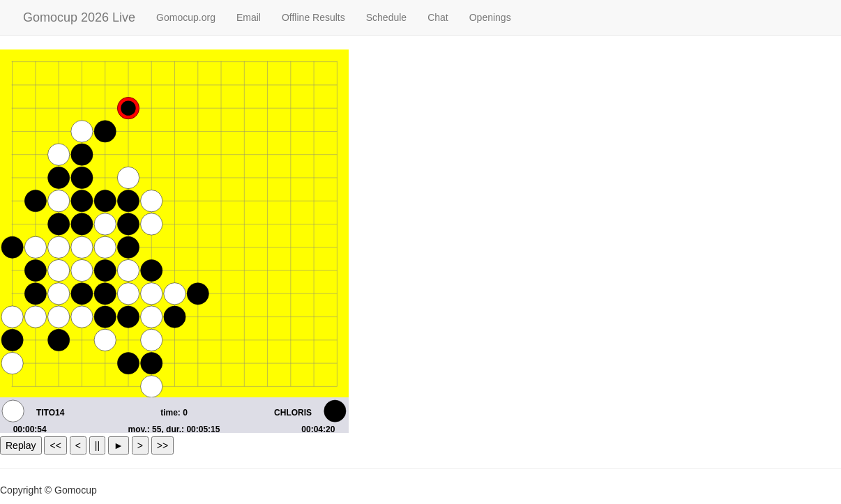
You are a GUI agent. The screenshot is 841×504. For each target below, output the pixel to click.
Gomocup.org (186, 17)
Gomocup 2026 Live (79, 17)
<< (55, 445)
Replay (21, 445)
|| (97, 445)
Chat (438, 17)
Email (249, 17)
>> (162, 445)
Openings (490, 17)
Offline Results (313, 17)
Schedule (386, 17)
